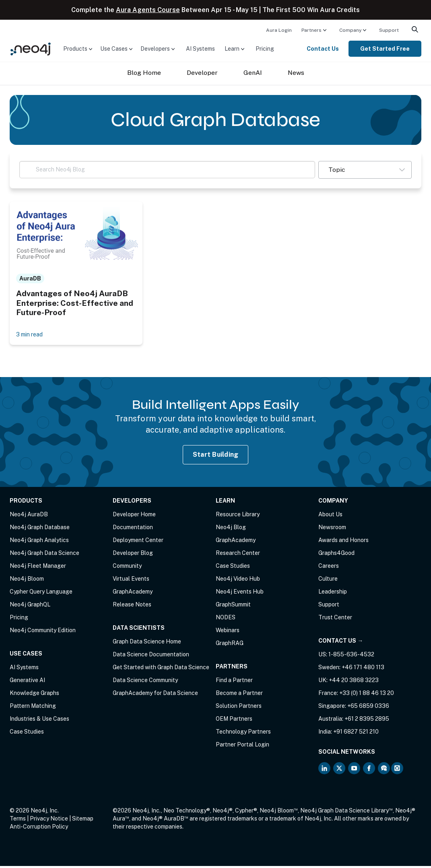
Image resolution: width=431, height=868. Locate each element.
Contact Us (323, 49)
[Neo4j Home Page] (31, 48)
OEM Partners (234, 721)
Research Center (238, 555)
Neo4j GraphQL (30, 606)
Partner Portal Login (242, 746)
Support (389, 30)
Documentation (133, 529)
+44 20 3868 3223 (354, 682)
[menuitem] (279, 30)
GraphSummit (233, 606)
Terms (18, 821)
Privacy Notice (49, 821)
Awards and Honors (343, 542)
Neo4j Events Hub (240, 594)
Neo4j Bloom (27, 581)
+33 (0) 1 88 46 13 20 (367, 695)
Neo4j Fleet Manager (38, 568)
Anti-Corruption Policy (39, 829)
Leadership (333, 594)
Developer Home (134, 516)
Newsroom (332, 529)
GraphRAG (230, 645)
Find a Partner (234, 682)
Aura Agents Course (148, 10)
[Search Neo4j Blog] (167, 170)
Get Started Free (385, 49)
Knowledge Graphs (34, 695)
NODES (226, 619)
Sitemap (83, 821)
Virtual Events (131, 581)
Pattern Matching (33, 708)
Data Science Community (145, 682)
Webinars (228, 632)
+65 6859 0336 (368, 708)
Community (127, 568)
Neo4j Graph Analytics (39, 542)
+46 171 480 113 (363, 669)
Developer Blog (133, 555)
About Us (330, 516)
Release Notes (132, 606)
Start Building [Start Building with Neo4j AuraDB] (216, 457)
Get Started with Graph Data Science (161, 669)
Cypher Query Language (41, 594)
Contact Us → (341, 643)
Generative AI (27, 682)
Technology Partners (243, 734)
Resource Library (238, 516)
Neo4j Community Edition (43, 632)
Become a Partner (239, 695)
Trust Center (335, 619)
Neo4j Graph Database (40, 529)
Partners (311, 30)
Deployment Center (138, 542)
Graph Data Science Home (147, 643)
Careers (329, 568)
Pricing (265, 49)
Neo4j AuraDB (29, 516)
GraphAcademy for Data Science (155, 695)
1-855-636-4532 (351, 656)
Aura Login (279, 30)
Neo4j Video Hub (238, 581)
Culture (328, 581)
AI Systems (200, 49)
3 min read (32, 335)
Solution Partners (239, 708)
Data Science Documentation (151, 656)
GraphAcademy (133, 594)
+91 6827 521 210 (356, 734)
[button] (365, 170)
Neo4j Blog (231, 529)
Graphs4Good (336, 555)
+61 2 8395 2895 (367, 721)
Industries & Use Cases (39, 721)
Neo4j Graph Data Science (44, 555)
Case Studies (27, 734)
